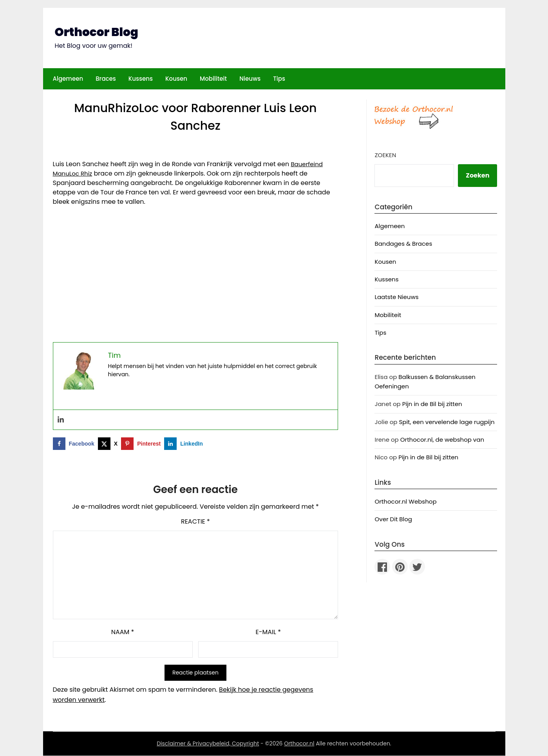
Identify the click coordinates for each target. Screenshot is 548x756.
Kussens (141, 79)
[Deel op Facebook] (75, 444)
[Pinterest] (400, 567)
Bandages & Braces (403, 244)
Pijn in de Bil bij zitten (432, 404)
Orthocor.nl (299, 744)
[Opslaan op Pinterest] (143, 444)
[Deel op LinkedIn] (185, 444)
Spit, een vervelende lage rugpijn (447, 422)
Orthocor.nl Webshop (405, 501)
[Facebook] (382, 567)
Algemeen (68, 79)
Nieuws (250, 79)
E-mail (268, 632)
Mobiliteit (213, 79)
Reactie (195, 522)
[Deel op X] (109, 444)
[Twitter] (417, 567)
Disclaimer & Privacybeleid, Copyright (208, 744)
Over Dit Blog (393, 519)
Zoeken (385, 155)
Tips (279, 79)
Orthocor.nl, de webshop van (442, 440)
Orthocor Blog (97, 32)
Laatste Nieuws (396, 297)
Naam (123, 632)
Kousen (176, 79)
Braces (106, 79)
